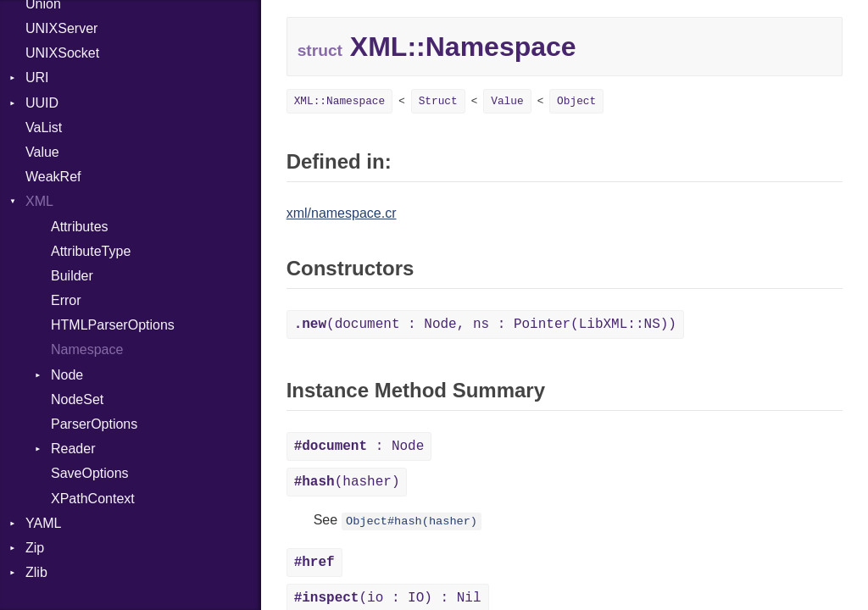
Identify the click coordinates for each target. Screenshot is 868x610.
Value (42, 152)
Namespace (87, 349)
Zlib (36, 572)
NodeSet (77, 399)
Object (576, 101)
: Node (359, 446)
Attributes (80, 227)
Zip (35, 548)
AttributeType (91, 251)
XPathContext (93, 499)
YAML (43, 523)
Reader (73, 449)
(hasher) (347, 482)
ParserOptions (94, 424)
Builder (72, 276)
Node (67, 375)
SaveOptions (90, 473)
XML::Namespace (340, 101)
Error (66, 300)
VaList (44, 128)
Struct (438, 101)
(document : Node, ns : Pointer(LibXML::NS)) (485, 324)
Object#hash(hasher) (412, 521)
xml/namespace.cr (342, 213)
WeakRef (53, 177)
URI (37, 78)
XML (39, 201)
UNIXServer (61, 28)
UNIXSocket (62, 53)
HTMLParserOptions (113, 325)
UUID (42, 103)
